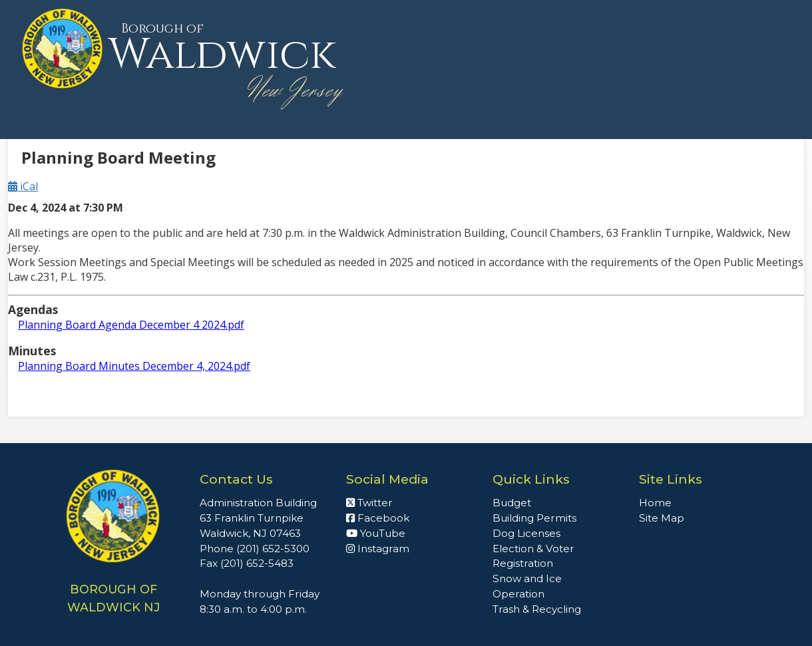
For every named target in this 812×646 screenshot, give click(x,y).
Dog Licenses (526, 533)
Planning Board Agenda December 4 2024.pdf (131, 325)
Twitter (369, 503)
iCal (23, 186)
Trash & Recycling (537, 609)
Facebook (378, 518)
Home (655, 503)
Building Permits (534, 518)
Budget (512, 503)
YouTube (376, 533)
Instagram (378, 549)
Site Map (662, 518)
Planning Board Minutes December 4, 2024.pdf (134, 366)
